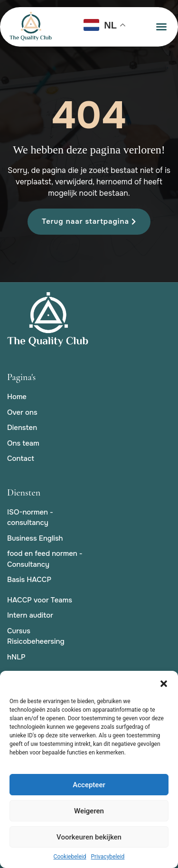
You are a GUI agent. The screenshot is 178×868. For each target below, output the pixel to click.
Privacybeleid (108, 857)
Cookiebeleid (70, 857)
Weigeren (89, 811)
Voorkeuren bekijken (89, 837)
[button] (164, 683)
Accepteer (89, 785)
